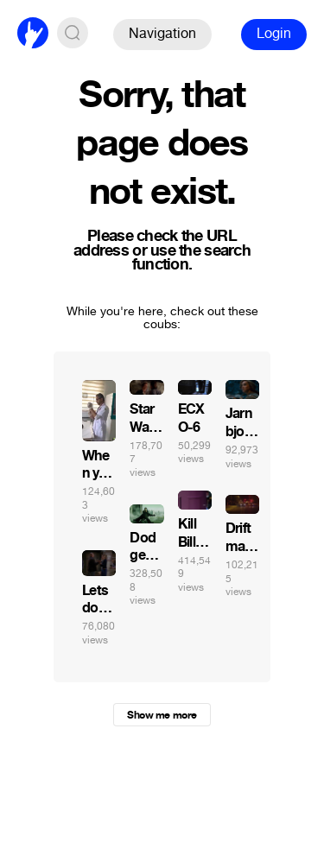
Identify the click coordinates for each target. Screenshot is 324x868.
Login (274, 33)
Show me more (162, 715)
